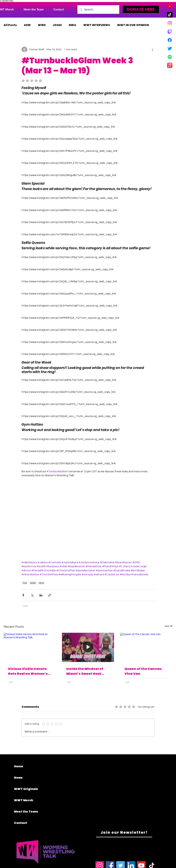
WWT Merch (24, 800)
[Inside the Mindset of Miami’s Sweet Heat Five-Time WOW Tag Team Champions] (88, 647)
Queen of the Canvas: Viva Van (143, 671)
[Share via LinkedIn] (41, 595)
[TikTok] (170, 15)
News (18, 778)
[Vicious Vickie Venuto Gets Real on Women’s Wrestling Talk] (30, 647)
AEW (27, 25)
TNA (25, 583)
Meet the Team (26, 812)
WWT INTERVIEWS (97, 25)
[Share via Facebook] (23, 595)
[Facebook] (170, 40)
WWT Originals (26, 789)
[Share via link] (50, 595)
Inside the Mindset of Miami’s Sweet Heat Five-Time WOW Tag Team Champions (85, 671)
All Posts (10, 25)
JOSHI (57, 25)
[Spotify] (170, 57)
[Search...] (98, 10)
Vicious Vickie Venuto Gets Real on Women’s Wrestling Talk (28, 671)
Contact (21, 823)
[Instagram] (170, 23)
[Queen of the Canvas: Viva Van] (146, 647)
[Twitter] (170, 48)
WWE (42, 25)
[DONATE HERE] (141, 9)
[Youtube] (170, 6)
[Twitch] (170, 32)
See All (168, 626)
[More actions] (152, 50)
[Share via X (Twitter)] (32, 595)
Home (19, 766)
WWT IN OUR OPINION (133, 25)
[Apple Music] (170, 65)
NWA (72, 25)
